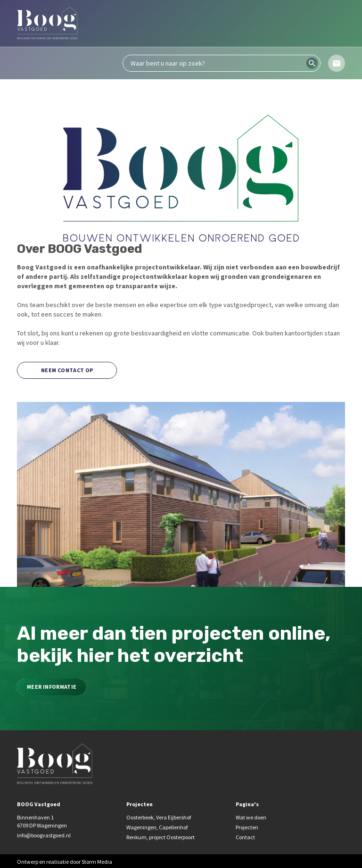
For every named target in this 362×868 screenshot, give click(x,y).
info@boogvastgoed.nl (44, 835)
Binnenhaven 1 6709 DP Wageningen (42, 821)
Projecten (247, 827)
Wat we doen (251, 817)
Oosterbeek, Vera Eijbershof (159, 817)
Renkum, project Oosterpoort (160, 837)
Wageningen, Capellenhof (157, 827)
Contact (245, 837)
